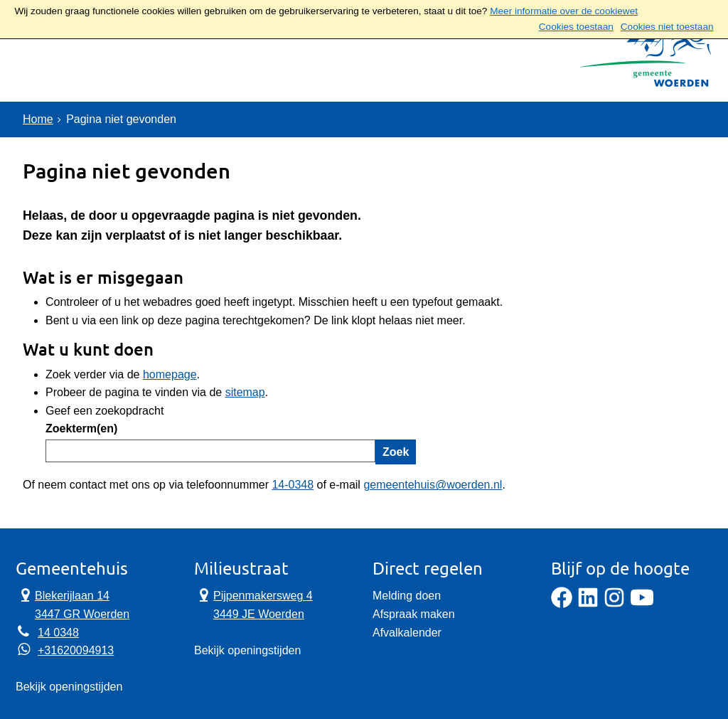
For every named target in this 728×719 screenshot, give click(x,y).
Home (38, 119)
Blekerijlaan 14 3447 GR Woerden (73, 604)
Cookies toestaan (576, 27)
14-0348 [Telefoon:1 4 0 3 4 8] (293, 485)
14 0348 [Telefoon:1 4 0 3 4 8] (58, 633)
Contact (172, 67)
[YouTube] (642, 604)
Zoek (396, 452)
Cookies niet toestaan (667, 27)
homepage (170, 374)
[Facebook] (562, 604)
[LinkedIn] (588, 604)
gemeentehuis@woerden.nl (433, 485)
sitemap (245, 392)
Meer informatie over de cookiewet (564, 11)
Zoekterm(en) (81, 428)
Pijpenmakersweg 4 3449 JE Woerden (253, 604)
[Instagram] (614, 604)
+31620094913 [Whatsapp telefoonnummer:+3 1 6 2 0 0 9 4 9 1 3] (76, 650)
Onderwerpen (74, 67)
